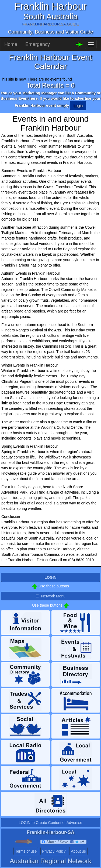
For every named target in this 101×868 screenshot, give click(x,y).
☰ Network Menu (50, 596)
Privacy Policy (54, 851)
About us (78, 851)
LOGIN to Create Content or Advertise (51, 823)
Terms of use (26, 851)
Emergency (38, 44)
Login (78, 106)
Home (11, 44)
